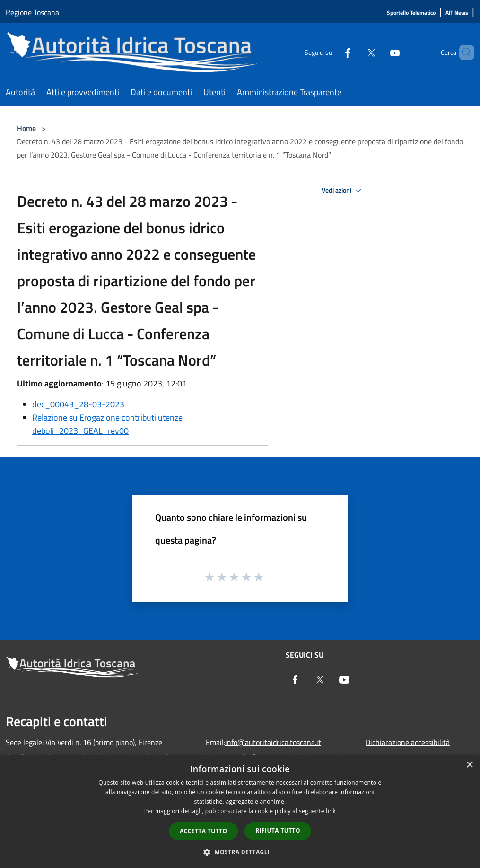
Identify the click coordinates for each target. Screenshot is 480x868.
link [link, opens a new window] (331, 811)
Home (26, 128)
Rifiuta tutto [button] (278, 830)
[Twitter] (355, 52)
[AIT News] (457, 13)
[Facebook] (332, 52)
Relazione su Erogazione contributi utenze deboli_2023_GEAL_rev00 (107, 424)
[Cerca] (463, 53)
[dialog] (240, 811)
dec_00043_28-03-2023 (78, 404)
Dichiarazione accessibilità (408, 742)
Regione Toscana (32, 12)
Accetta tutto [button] (203, 831)
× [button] (469, 765)
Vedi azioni (343, 191)
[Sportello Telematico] (411, 13)
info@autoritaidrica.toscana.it (273, 742)
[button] (240, 852)
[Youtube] (379, 52)
